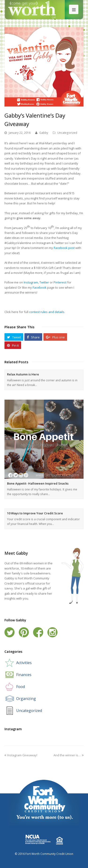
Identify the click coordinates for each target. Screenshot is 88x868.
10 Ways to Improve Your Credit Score (35, 513)
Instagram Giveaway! (21, 755)
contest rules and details (47, 312)
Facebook (40, 287)
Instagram (31, 282)
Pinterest (60, 282)
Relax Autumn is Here (23, 374)
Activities (24, 663)
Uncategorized (67, 133)
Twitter (44, 282)
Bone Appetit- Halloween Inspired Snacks (38, 483)
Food (21, 687)
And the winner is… (69, 755)
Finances (24, 675)
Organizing (26, 699)
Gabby (44, 133)
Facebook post (64, 248)
